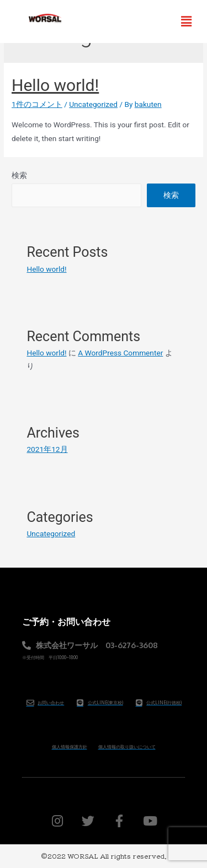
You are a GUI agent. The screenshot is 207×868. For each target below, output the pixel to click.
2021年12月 (47, 449)
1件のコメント (37, 104)
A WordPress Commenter (120, 353)
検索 (19, 175)
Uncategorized (93, 104)
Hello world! (55, 85)
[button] (187, 21)
